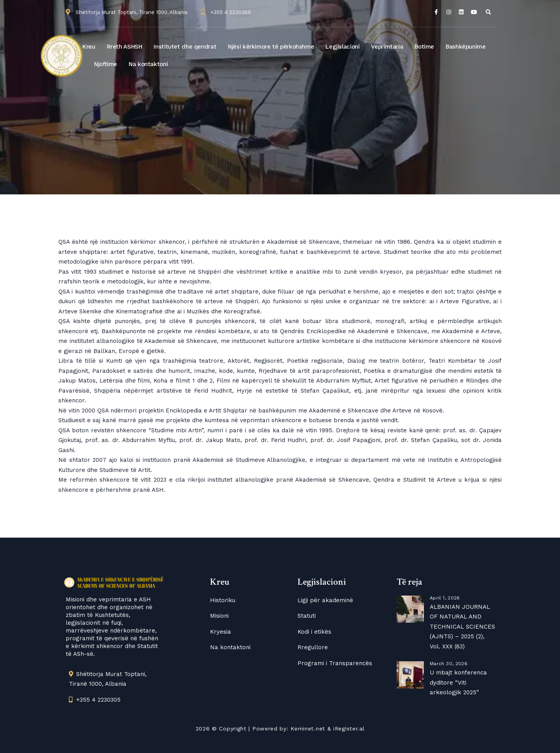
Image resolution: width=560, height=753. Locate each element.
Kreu (89, 47)
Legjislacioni (342, 47)
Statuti (307, 616)
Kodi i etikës (314, 632)
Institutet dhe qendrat (185, 47)
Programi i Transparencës (335, 663)
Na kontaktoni (148, 64)
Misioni (219, 616)
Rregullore (313, 647)
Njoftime (106, 64)
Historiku (223, 600)
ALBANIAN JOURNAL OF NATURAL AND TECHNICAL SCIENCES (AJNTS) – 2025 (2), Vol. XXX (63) (462, 627)
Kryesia (220, 632)
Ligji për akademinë (325, 600)
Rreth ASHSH (125, 47)
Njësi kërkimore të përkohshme (271, 47)
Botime (424, 47)
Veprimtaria (387, 47)
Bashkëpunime (466, 47)
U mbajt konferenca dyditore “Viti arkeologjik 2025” (458, 682)
